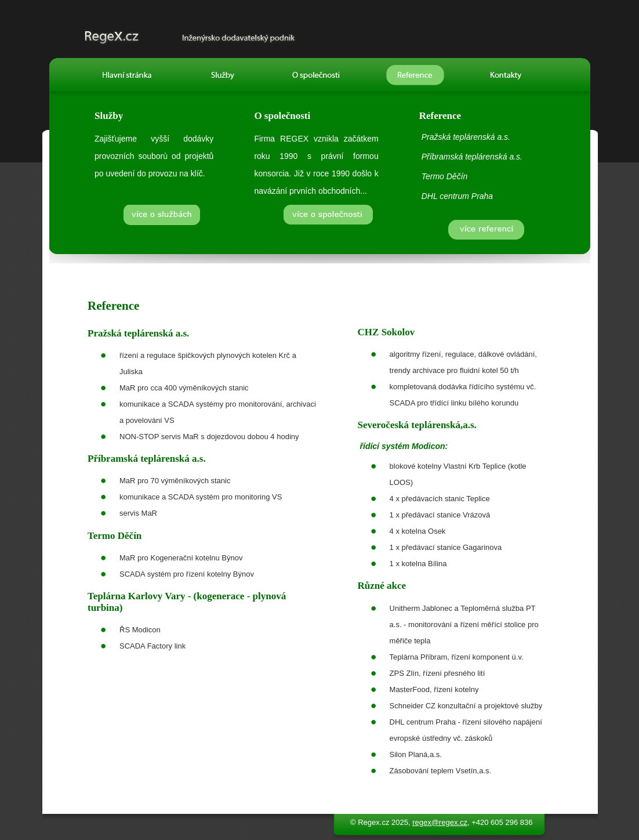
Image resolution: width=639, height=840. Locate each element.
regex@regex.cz (440, 822)
